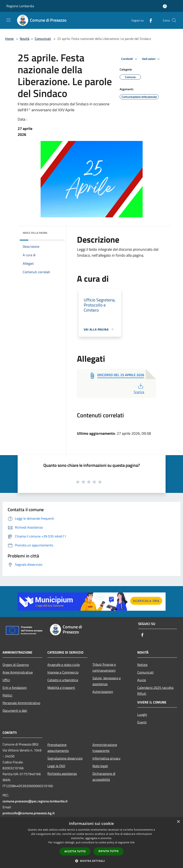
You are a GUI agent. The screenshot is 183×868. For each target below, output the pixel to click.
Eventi (142, 722)
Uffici (6, 680)
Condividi (130, 59)
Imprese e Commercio (63, 672)
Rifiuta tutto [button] (109, 851)
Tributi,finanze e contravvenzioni (104, 667)
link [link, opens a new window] (132, 842)
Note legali (100, 766)
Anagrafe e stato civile (64, 665)
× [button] (178, 822)
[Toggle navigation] (9, 20)
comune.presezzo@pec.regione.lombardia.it (35, 801)
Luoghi (142, 715)
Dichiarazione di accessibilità (104, 777)
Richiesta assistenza (62, 774)
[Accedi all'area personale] (165, 6)
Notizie (142, 665)
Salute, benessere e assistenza (107, 681)
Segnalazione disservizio (65, 758)
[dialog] (91, 843)
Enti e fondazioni (15, 688)
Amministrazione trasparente (105, 748)
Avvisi (142, 680)
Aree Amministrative (18, 672)
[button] (92, 861)
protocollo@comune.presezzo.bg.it (29, 813)
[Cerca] (174, 20)
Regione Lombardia (20, 6)
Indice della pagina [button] (35, 233)
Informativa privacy (106, 758)
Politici (7, 695)
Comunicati (43, 39)
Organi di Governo (16, 665)
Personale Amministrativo (21, 703)
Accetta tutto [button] (75, 851)
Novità (25, 39)
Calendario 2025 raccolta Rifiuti (155, 691)
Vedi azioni (152, 59)
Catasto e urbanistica (63, 680)
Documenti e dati (15, 710)
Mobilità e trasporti (61, 688)
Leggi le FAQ (56, 766)
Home (9, 39)
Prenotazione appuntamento (58, 748)
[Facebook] (149, 20)
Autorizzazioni (103, 692)
